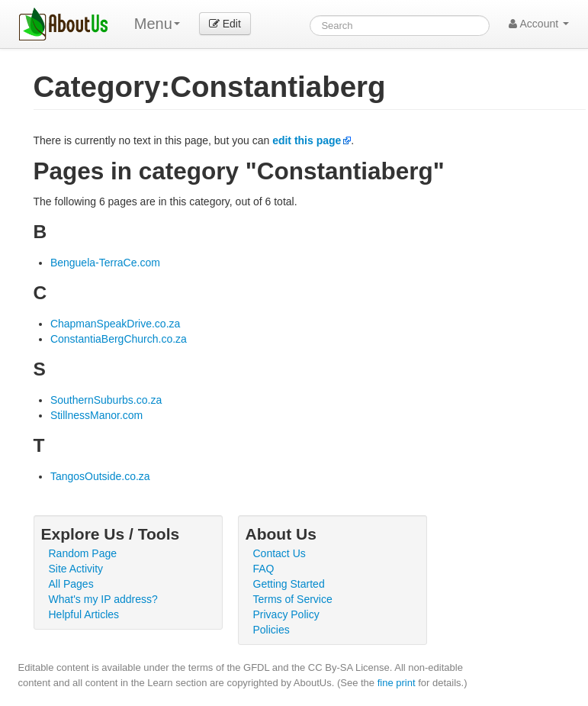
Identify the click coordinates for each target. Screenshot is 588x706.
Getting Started (289, 584)
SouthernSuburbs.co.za (106, 400)
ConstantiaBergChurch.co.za (119, 339)
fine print (397, 683)
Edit (225, 24)
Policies (272, 630)
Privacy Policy (286, 614)
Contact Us (280, 553)
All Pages (71, 584)
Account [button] (539, 24)
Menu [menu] (157, 24)
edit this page (307, 140)
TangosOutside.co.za (100, 476)
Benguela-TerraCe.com (105, 263)
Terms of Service (293, 599)
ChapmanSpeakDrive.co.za (115, 324)
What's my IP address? (103, 599)
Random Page (83, 553)
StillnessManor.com (96, 415)
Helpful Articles (84, 614)
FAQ (264, 569)
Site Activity (76, 569)
